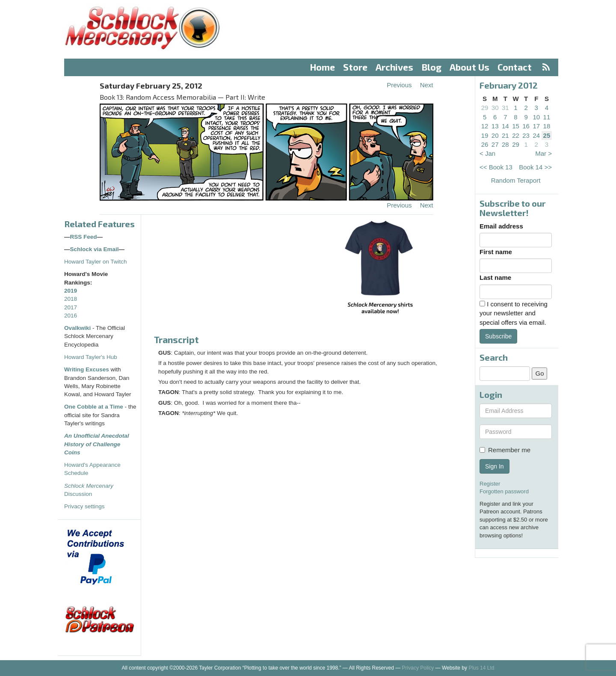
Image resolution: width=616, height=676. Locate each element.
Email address (501, 226)
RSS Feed (84, 237)
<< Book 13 (496, 167)
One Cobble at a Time (94, 407)
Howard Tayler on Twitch (96, 262)
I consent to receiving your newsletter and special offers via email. (514, 313)
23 (526, 135)
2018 (71, 299)
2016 (71, 316)
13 (495, 126)
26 (485, 144)
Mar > (543, 153)
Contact (515, 67)
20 (495, 135)
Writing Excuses (87, 369)
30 (495, 108)
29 (485, 108)
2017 (71, 307)
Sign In (495, 466)
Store (355, 67)
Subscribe (498, 336)
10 (536, 117)
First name (496, 252)
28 (505, 144)
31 (505, 108)
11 (547, 117)
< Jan (487, 153)
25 (547, 135)
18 (547, 126)
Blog (432, 67)
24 (536, 135)
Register (490, 484)
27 (495, 144)
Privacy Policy (418, 668)
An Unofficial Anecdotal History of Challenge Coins (97, 444)
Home (323, 67)
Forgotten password (504, 491)
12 (485, 126)
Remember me (505, 450)
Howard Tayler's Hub (91, 357)
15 (516, 126)
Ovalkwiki (78, 328)
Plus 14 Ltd (481, 668)
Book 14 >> (535, 167)
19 (485, 135)
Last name (495, 277)
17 (536, 126)
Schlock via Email (95, 249)
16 (526, 126)
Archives (394, 67)
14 (505, 126)
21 (505, 135)
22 (516, 135)
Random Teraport (516, 180)
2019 (71, 291)
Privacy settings (84, 506)
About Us (469, 67)
